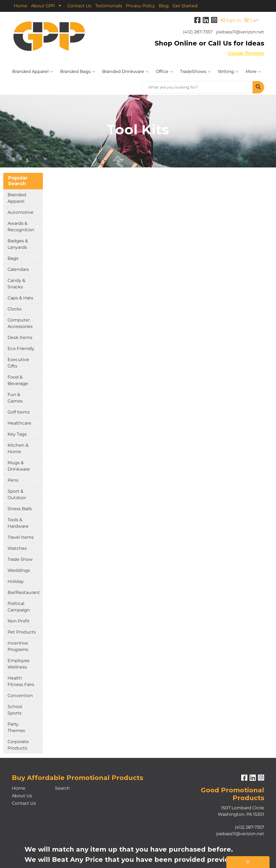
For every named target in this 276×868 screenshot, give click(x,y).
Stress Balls (20, 509)
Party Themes (16, 727)
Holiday (16, 581)
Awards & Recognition (21, 227)
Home (20, 6)
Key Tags (17, 434)
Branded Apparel (33, 72)
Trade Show (20, 559)
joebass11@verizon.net (240, 32)
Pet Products (22, 632)
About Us (22, 796)
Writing (228, 72)
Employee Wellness (19, 664)
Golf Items (19, 412)
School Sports (15, 710)
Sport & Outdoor (17, 494)
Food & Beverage (18, 380)
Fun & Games (15, 398)
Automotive (20, 212)
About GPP (43, 6)
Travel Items (21, 537)
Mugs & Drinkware (19, 466)
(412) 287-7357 (198, 32)
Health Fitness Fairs (21, 681)
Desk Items (20, 337)
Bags (13, 258)
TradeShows (195, 72)
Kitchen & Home (18, 448)
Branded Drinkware (125, 72)
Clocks (15, 309)
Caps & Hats (20, 298)
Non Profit (19, 621)
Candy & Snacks (16, 284)
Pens (13, 480)
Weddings (19, 570)
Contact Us (79, 6)
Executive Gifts (18, 363)
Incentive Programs (18, 646)
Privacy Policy (140, 6)
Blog (164, 6)
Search (62, 788)
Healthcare (19, 423)
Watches (17, 548)
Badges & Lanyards (18, 244)
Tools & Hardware (18, 523)
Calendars (18, 269)
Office (164, 72)
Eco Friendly (21, 349)
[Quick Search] (197, 87)
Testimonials (109, 6)
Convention (20, 696)
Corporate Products (18, 745)
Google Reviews (246, 53)
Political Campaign (19, 607)
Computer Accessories (20, 323)
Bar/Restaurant (24, 592)
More (253, 72)
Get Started (185, 6)
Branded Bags (78, 72)
